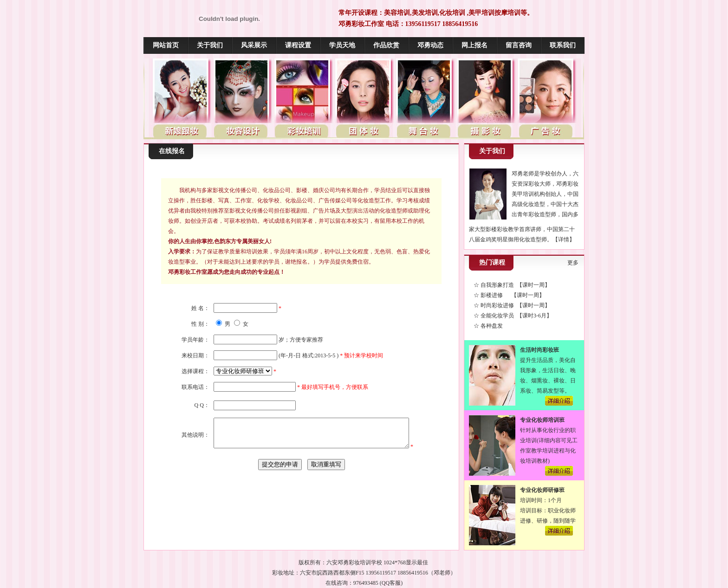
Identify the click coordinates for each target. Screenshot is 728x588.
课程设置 (298, 45)
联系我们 (563, 45)
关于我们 (210, 45)
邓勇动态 (430, 45)
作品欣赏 (386, 45)
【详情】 (564, 239)
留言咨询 (519, 45)
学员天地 (342, 45)
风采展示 (254, 45)
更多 (573, 263)
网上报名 (474, 45)
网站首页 (166, 45)
